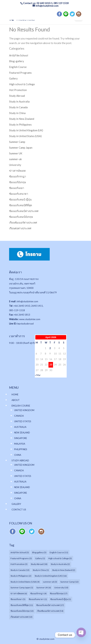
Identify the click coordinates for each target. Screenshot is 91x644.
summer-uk (15, 159)
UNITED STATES (23, 421)
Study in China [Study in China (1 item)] (41, 570)
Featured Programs (20, 73)
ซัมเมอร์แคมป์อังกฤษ (21, 217)
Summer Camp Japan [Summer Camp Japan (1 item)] (22, 588)
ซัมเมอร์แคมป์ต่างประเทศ (24, 211)
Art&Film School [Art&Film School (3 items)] (20, 552)
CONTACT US (19, 510)
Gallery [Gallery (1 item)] (40, 558)
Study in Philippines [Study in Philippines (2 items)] (21, 576)
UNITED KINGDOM (24, 410)
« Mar (38, 375)
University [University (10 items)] (61, 588)
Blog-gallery (17, 61)
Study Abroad (17, 96)
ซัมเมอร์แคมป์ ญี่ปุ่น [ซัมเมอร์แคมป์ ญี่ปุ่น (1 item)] (61, 599)
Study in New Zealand (22, 119)
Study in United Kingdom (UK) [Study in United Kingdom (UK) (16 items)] (51, 576)
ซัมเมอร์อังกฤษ (17, 182)
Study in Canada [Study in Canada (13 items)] (20, 570)
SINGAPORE (21, 438)
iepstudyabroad (25, 324)
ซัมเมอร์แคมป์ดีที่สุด (21, 205)
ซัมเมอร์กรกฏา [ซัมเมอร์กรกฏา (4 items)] (38, 593)
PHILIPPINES (21, 449)
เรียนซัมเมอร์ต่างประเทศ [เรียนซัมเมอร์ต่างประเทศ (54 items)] (50, 611)
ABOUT (16, 400)
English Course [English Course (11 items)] (59, 552)
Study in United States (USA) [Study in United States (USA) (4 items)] (25, 582)
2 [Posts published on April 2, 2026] (50, 348)
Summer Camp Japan (21, 148)
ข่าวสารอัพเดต (17, 171)
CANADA (19, 416)
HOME (15, 394)
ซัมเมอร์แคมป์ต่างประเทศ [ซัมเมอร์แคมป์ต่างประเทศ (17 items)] (50, 605)
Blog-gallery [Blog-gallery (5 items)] (39, 552)
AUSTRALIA (20, 427)
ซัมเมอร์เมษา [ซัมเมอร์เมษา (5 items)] (18, 599)
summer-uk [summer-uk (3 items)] (50, 582)
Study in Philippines (20, 125)
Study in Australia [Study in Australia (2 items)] (60, 564)
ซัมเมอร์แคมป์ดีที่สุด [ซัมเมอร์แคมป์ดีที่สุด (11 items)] (22, 605)
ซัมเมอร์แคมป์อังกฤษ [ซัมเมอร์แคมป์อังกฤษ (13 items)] (22, 611)
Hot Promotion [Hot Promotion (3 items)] (19, 564)
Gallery (13, 78)
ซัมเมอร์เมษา (17, 188)
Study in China (17, 113)
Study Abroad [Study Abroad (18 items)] (39, 564)
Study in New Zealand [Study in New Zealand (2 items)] (64, 570)
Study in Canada (18, 107)
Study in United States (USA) (25, 136)
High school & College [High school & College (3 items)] (60, 558)
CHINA (18, 455)
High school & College (22, 84)
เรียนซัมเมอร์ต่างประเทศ (23, 222)
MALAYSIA (20, 444)
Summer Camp (17, 142)
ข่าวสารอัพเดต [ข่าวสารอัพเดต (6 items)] (19, 593)
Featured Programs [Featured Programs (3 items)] (21, 558)
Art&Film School (19, 55)
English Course (18, 67)
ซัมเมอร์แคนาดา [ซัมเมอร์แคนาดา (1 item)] (38, 599)
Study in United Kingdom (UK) (26, 130)
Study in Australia (19, 101)
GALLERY (16, 504)
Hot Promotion (18, 90)
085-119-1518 (17, 310)
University (15, 165)
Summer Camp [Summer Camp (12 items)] (69, 582)
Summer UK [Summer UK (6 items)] (44, 588)
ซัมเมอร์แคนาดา (19, 194)
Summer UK (16, 153)
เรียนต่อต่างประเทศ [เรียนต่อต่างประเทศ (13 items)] (21, 617)
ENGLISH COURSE (21, 406)
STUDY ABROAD (20, 460)
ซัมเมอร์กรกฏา (17, 176)
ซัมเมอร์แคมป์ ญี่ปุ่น (20, 199)
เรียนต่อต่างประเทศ (20, 228)
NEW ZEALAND (22, 433)
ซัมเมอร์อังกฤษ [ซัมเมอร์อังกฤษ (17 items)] (59, 593)
